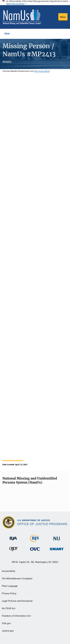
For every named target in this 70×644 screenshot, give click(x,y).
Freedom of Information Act (16, 616)
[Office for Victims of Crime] (35, 549)
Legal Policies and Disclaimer (17, 601)
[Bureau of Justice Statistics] (35, 541)
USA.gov (6, 623)
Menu (63, 17)
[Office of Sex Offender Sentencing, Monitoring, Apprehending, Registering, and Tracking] (57, 548)
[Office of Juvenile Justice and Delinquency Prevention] (13, 550)
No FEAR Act (9, 608)
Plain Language (10, 586)
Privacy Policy (9, 593)
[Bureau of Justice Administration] (13, 537)
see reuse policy (42, 71)
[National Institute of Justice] (57, 537)
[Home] (22, 17)
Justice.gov (8, 631)
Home (7, 33)
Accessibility (9, 571)
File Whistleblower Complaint (17, 579)
